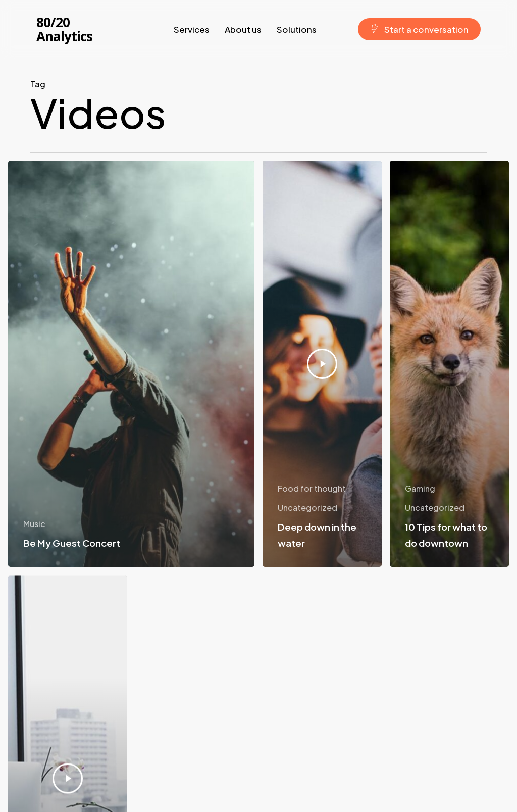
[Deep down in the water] (322, 364)
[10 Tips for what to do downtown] (450, 368)
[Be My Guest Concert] (131, 364)
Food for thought (312, 488)
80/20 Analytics (64, 29)
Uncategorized (307, 508)
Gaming (420, 492)
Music (34, 524)
